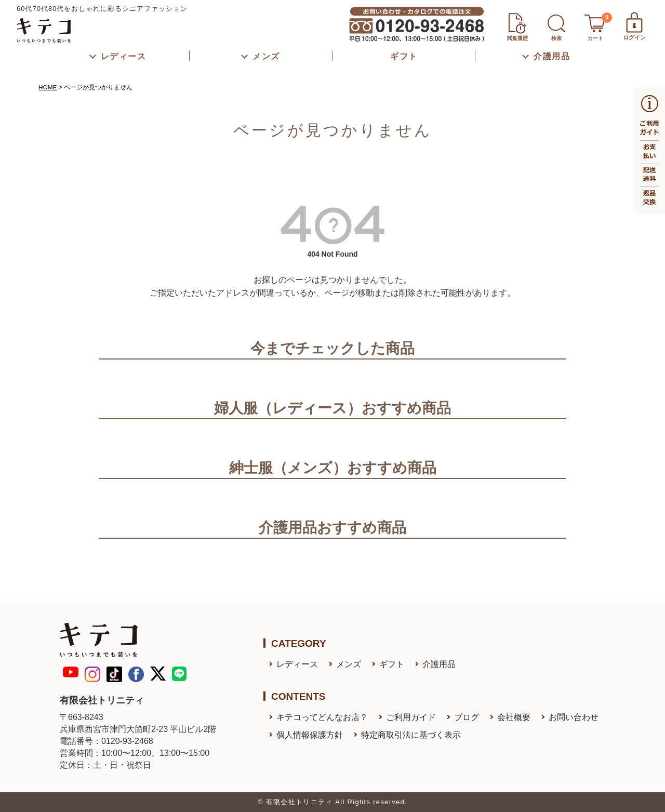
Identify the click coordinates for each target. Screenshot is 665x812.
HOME (48, 87)
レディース (297, 664)
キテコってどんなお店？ (322, 717)
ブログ (467, 717)
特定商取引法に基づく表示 (411, 735)
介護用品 (439, 664)
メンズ (349, 664)
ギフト (392, 664)
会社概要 (514, 717)
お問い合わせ (574, 717)
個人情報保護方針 (310, 735)
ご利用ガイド (411, 717)
